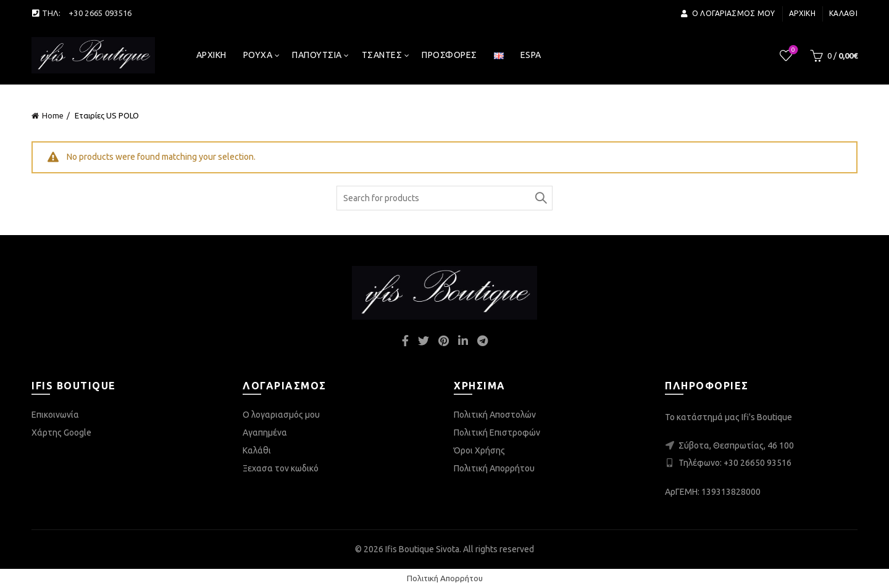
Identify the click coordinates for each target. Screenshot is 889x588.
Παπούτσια (317, 55)
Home (53, 115)
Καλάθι (843, 13)
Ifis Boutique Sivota (422, 549)
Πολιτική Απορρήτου (494, 468)
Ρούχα (258, 55)
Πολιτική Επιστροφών (497, 433)
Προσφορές (449, 55)
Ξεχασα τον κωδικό (281, 468)
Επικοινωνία (55, 415)
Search (540, 198)
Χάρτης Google (61, 433)
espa (531, 55)
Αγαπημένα (265, 433)
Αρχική (802, 13)
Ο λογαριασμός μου (728, 13)
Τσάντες (382, 55)
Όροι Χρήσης (479, 450)
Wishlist (792, 50)
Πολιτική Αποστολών (495, 415)
